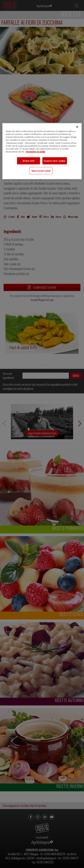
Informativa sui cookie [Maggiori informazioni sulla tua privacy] (35, 151)
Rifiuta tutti (29, 161)
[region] (42, 151)
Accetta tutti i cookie (55, 161)
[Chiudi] (77, 127)
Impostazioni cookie (41, 170)
